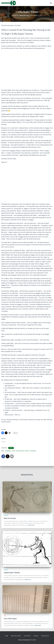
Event (13, 451)
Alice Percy (27, 636)
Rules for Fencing (10, 518)
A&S (5, 616)
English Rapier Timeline (12, 573)
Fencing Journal (20, 451)
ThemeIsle (33, 640)
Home (6, 636)
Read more (31, 525)
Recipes (36, 636)
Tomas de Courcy (16, 636)
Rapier (11, 448)
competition (8, 451)
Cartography (45, 636)
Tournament (33, 451)
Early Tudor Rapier (10, 619)
